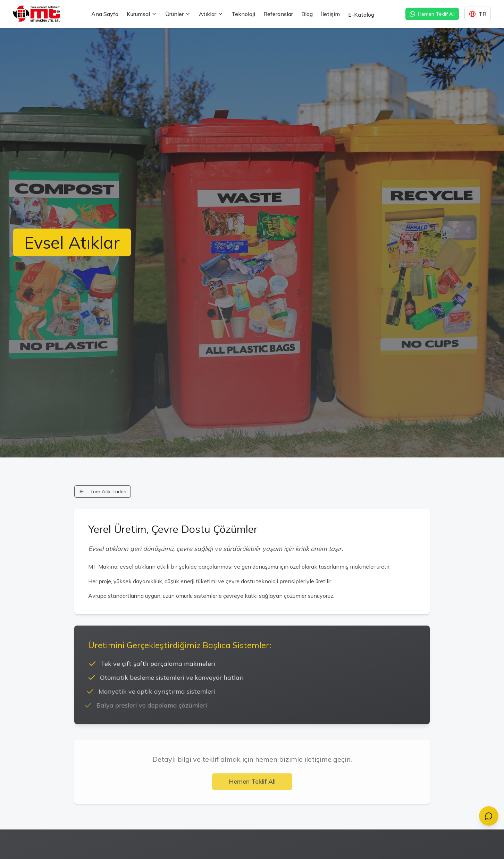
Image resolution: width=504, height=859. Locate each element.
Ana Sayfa (105, 14)
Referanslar (278, 14)
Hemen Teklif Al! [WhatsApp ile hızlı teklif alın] (432, 14)
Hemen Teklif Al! (252, 784)
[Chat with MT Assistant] (489, 816)
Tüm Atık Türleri (103, 492)
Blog (307, 14)
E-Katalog (361, 8)
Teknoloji (243, 14)
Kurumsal (142, 14)
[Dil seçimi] (478, 14)
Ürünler (178, 14)
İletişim (330, 14)
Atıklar (211, 14)
